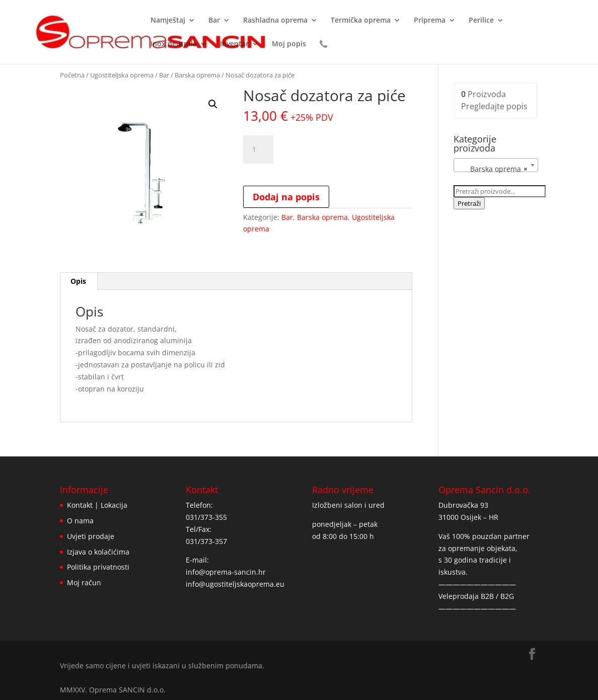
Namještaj (168, 21)
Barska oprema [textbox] (493, 169)
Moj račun (84, 582)
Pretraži (469, 203)
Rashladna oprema (275, 21)
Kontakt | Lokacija (97, 505)
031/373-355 (206, 517)
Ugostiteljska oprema (122, 75)
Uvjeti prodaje (91, 536)
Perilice (481, 21)
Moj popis (289, 44)
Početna (72, 75)
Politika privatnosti (98, 567)
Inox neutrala (174, 44)
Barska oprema (197, 75)
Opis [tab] (78, 281)
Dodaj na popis (286, 197)
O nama (80, 521)
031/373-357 (206, 541)
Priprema (430, 21)
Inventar (234, 44)
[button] (213, 104)
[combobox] (496, 165)
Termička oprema (361, 21)
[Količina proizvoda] (258, 149)
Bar (214, 21)
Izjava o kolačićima (98, 552)
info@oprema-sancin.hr (226, 572)
